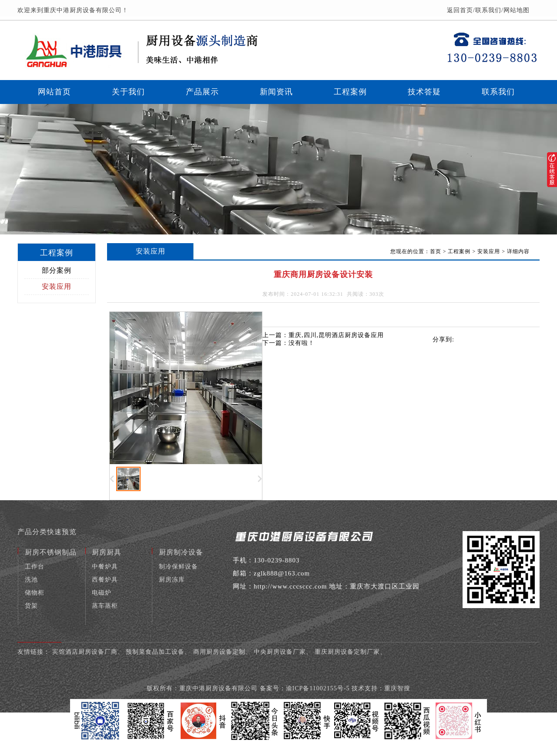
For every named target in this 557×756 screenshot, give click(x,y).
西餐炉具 (105, 580)
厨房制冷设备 (181, 552)
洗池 (31, 580)
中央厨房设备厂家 (280, 652)
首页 (436, 251)
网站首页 (54, 92)
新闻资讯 (276, 92)
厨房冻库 (172, 580)
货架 (31, 606)
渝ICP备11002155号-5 (318, 688)
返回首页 (460, 10)
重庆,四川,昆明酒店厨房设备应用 (336, 335)
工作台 (35, 567)
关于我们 (128, 92)
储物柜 (35, 593)
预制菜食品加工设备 (155, 652)
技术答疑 (424, 92)
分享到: (443, 340)
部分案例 (57, 270)
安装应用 (57, 286)
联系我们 (488, 10)
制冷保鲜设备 (178, 567)
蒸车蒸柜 (105, 606)
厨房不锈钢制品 (51, 552)
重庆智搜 (397, 688)
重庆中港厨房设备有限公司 (220, 688)
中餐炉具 (105, 567)
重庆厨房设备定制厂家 (347, 652)
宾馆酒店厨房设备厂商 (85, 652)
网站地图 (517, 10)
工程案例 (350, 92)
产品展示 (202, 92)
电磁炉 (102, 593)
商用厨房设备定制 (219, 652)
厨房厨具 (107, 552)
